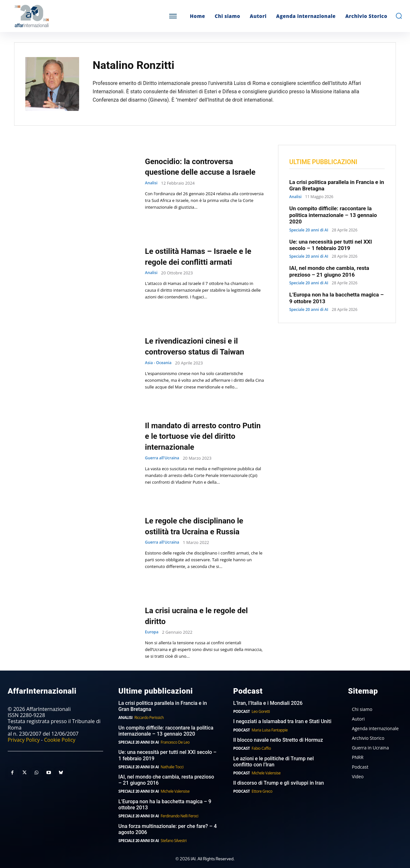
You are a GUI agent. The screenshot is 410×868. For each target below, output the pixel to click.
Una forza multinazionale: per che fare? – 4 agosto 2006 (168, 829)
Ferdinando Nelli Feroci (180, 816)
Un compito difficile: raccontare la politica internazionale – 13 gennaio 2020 (333, 216)
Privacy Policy (24, 740)
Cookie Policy (60, 740)
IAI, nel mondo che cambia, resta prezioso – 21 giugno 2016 (329, 272)
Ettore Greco (262, 791)
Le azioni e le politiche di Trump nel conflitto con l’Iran (273, 762)
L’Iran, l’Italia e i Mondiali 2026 (268, 703)
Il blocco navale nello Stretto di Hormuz (278, 740)
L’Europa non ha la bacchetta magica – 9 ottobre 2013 (165, 805)
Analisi (152, 189)
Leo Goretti (261, 711)
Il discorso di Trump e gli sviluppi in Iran (279, 783)
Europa (152, 632)
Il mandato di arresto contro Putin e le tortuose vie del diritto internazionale (201, 436)
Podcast (242, 711)
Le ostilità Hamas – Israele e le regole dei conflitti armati (202, 256)
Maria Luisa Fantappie (270, 730)
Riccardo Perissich (149, 718)
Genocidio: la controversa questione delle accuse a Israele (197, 166)
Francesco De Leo (175, 742)
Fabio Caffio (261, 748)
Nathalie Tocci (172, 767)
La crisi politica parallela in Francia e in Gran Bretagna (163, 706)
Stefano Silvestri (174, 841)
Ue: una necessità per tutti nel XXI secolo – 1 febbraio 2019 (331, 246)
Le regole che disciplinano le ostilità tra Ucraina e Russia (202, 526)
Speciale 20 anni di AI (309, 231)
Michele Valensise (175, 791)
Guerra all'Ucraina (163, 458)
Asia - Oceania (159, 363)
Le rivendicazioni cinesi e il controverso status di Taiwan (203, 346)
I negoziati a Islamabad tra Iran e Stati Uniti (282, 721)
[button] (399, 16)
